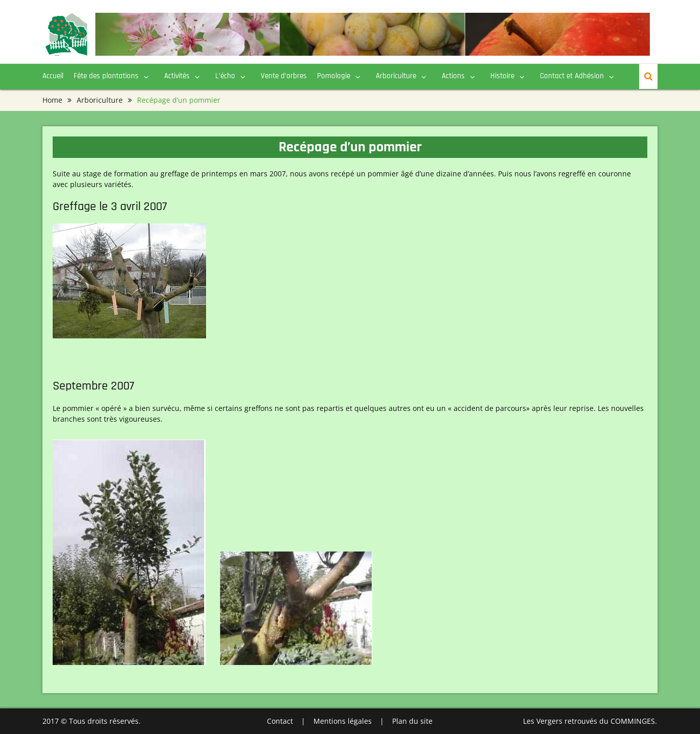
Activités (177, 76)
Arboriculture (396, 76)
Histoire (502, 76)
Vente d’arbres (284, 76)
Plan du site (412, 721)
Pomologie (334, 76)
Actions (453, 76)
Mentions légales (343, 721)
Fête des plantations (106, 76)
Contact (280, 721)
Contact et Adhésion (572, 76)
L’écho (225, 76)
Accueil (53, 76)
